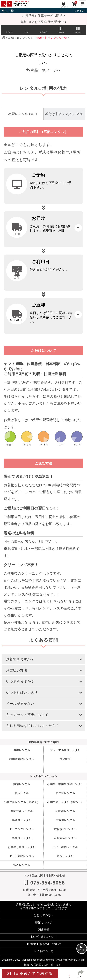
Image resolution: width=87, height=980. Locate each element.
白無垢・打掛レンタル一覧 (50, 38)
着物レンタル (22, 750)
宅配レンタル (23, 114)
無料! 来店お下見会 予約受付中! (43, 22)
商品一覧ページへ (44, 70)
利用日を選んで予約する (30, 973)
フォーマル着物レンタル (65, 750)
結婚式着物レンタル (22, 759)
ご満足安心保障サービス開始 (43, 16)
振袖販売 (65, 759)
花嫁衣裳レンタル (19, 38)
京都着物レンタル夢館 (55, 960)
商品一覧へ (82, 949)
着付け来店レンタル (64, 114)
